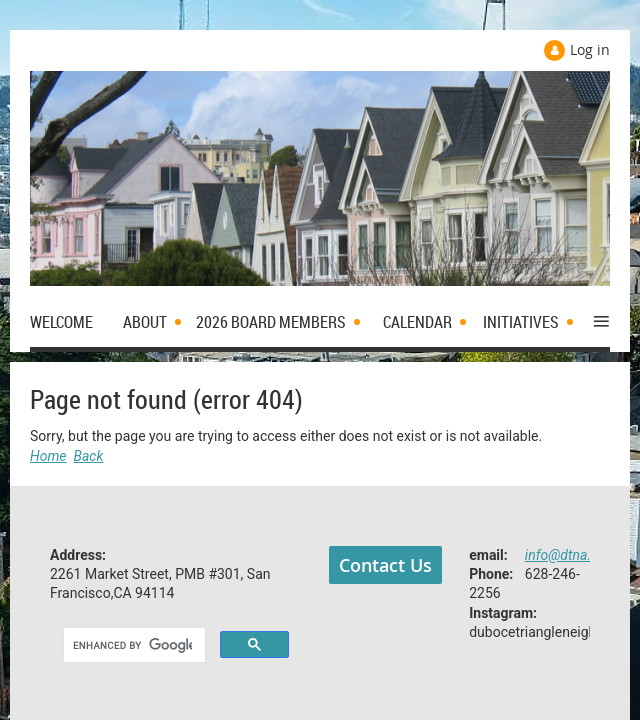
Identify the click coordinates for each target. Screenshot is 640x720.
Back (89, 456)
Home (48, 456)
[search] (132, 646)
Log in (590, 49)
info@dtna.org (568, 555)
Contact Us (385, 565)
